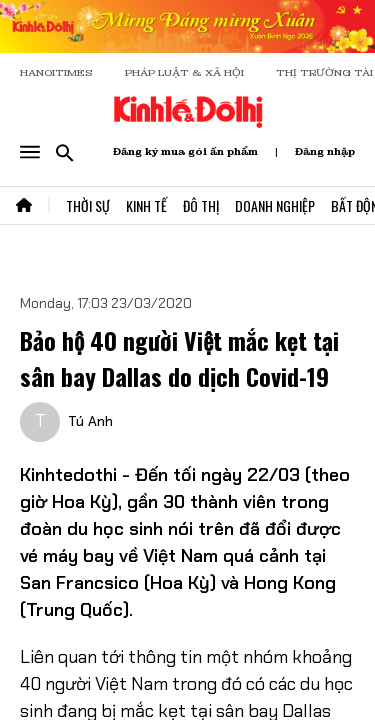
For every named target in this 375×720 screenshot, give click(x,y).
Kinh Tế (146, 205)
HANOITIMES (56, 72)
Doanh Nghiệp (275, 205)
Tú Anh (90, 421)
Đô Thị (201, 205)
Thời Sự (88, 205)
